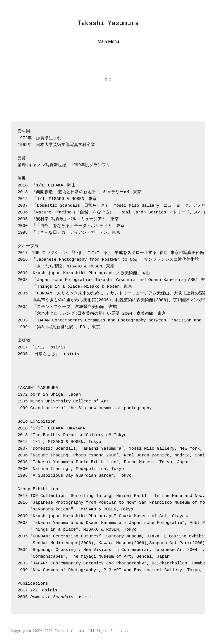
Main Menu (108, 41)
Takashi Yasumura (108, 23)
